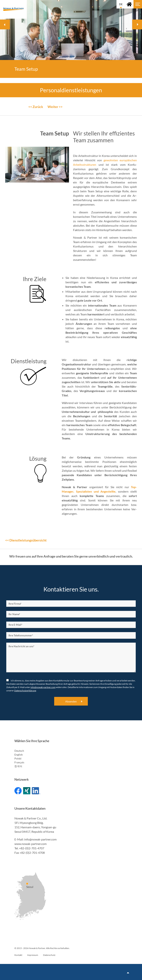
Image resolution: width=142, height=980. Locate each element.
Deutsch (19, 751)
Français (19, 762)
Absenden (71, 701)
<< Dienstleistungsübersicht (26, 540)
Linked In (36, 791)
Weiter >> (55, 107)
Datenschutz (49, 955)
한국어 (18, 766)
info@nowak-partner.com (43, 687)
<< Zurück (36, 107)
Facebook (18, 791)
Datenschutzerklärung (25, 691)
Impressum (33, 955)
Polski (18, 758)
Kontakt (18, 955)
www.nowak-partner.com (31, 844)
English (19, 755)
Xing (27, 791)
